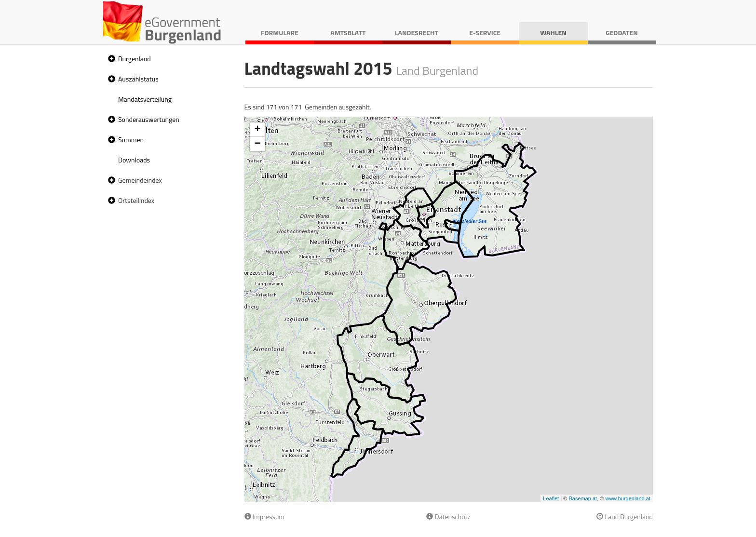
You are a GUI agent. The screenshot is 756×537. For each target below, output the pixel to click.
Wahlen (553, 33)
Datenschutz (448, 517)
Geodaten (622, 33)
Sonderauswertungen (149, 119)
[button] (110, 59)
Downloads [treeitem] (134, 160)
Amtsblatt (348, 33)
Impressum (265, 517)
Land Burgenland (625, 517)
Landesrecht (417, 33)
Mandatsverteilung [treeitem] (145, 99)
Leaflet (551, 498)
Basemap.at (583, 498)
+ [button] (257, 130)
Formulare (280, 33)
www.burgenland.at (628, 498)
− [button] (257, 144)
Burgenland (135, 59)
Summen (131, 140)
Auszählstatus (138, 79)
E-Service (485, 33)
